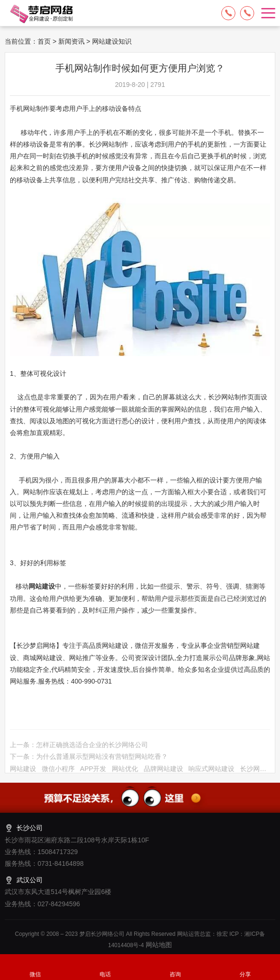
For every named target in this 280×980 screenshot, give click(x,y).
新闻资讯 (71, 41)
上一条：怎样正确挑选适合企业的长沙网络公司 (79, 747)
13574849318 (247, 13)
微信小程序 (58, 771)
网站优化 (125, 771)
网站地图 (158, 945)
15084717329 (228, 13)
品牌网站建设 (163, 771)
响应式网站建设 (211, 771)
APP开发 (93, 771)
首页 (44, 41)
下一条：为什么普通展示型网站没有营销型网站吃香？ (89, 759)
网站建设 (23, 771)
